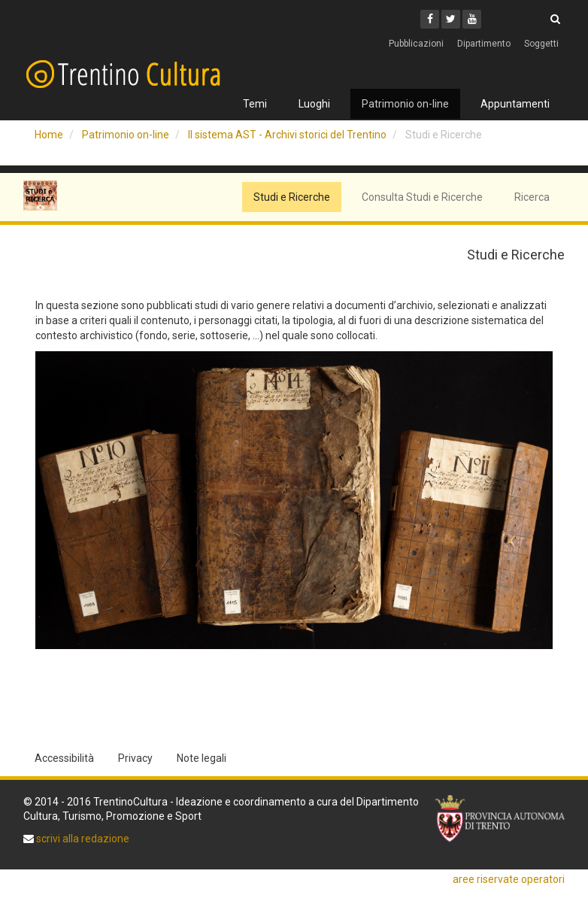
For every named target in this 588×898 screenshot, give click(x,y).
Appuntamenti (515, 104)
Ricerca (532, 197)
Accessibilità (64, 758)
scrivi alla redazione (82, 839)
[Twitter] (451, 19)
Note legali (202, 758)
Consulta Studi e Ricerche (422, 197)
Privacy (135, 758)
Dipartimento (484, 44)
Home (49, 135)
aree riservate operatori (509, 879)
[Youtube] (472, 19)
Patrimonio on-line (405, 104)
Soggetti (541, 44)
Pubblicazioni (416, 44)
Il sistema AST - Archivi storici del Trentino (287, 135)
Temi (255, 104)
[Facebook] (430, 19)
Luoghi (314, 104)
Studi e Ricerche (292, 197)
